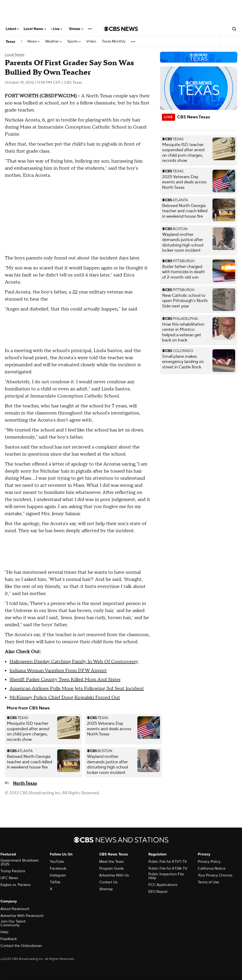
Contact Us (108, 882)
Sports (74, 41)
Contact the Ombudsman (21, 946)
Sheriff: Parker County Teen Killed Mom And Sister (65, 680)
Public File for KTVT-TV (168, 862)
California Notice (212, 868)
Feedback (9, 939)
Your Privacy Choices (215, 875)
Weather (53, 41)
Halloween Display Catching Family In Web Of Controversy (74, 662)
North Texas (25, 783)
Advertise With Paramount (22, 916)
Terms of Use (208, 882)
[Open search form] (234, 29)
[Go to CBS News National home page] (121, 29)
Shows (76, 29)
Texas (11, 42)
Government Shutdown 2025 (20, 862)
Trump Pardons (13, 871)
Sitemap (106, 889)
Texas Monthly (114, 41)
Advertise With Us (114, 875)
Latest (12, 29)
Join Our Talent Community (13, 923)
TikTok (55, 882)
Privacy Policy (209, 862)
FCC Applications (163, 885)
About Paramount (15, 909)
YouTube (57, 862)
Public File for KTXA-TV (168, 868)
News (33, 41)
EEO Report (158, 892)
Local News (35, 29)
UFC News (9, 878)
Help (4, 932)
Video (91, 41)
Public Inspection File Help (166, 876)
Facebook (58, 868)
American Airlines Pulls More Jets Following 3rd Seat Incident (77, 689)
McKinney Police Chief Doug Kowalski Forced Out (65, 698)
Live (58, 29)
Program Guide (112, 868)
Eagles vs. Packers (15, 885)
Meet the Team (112, 862)
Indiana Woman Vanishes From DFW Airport (58, 671)
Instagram (58, 875)
